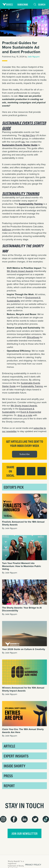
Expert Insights (16, 756)
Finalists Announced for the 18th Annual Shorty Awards (23, 523)
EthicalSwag (33, 337)
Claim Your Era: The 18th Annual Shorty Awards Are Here (23, 731)
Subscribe (23, 4)
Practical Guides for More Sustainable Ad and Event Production (21, 47)
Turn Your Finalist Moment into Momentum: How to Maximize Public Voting (22, 566)
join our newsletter (24, 833)
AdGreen (7, 230)
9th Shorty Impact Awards (20, 271)
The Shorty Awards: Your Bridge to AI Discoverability (22, 609)
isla (23, 142)
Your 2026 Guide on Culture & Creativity (24, 649)
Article (9, 746)
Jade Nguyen (34, 57)
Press (8, 776)
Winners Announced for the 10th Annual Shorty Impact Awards (23, 689)
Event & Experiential (31, 412)
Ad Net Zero (29, 135)
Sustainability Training (32, 386)
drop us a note (25, 415)
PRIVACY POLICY (33, 865)
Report (9, 786)
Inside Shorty (15, 766)
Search (39, 4)
